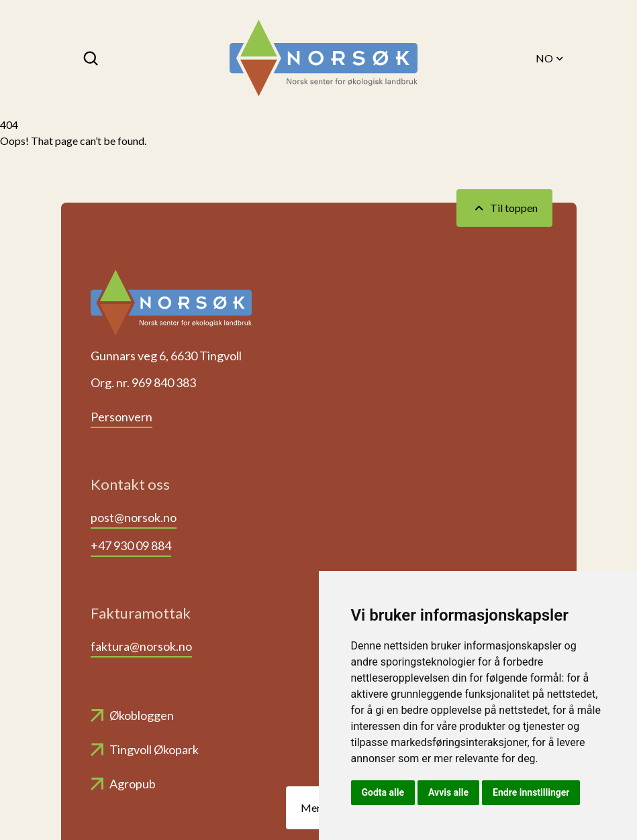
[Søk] (92, 58)
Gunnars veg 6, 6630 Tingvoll (166, 356)
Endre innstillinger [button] (531, 792)
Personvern (121, 417)
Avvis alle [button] (448, 792)
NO (551, 58)
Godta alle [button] (383, 792)
